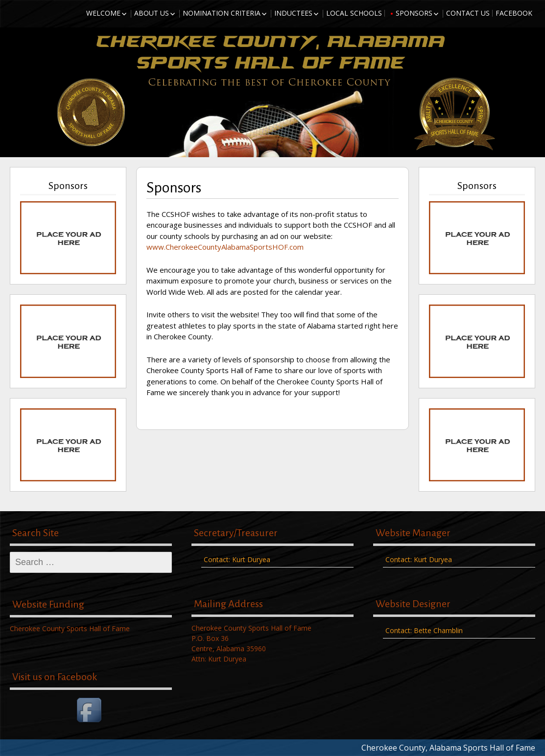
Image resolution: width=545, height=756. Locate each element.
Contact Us (468, 13)
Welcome (103, 13)
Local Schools (354, 13)
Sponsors (414, 13)
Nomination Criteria (222, 13)
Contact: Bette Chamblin (424, 630)
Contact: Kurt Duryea (237, 559)
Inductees (293, 13)
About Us (152, 13)
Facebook (514, 13)
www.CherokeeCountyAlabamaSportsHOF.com (225, 247)
